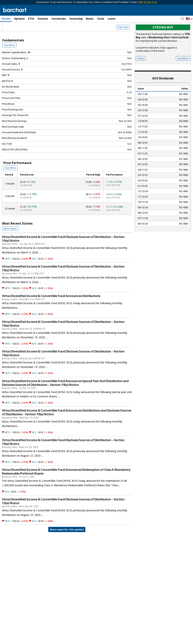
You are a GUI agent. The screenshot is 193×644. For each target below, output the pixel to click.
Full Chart (123, 43)
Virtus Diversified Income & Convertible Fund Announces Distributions (51, 312)
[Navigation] (34, 32)
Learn (111, 19)
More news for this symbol (67, 546)
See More (9, 61)
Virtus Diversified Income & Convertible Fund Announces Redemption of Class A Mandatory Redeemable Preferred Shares (66, 488)
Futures (43, 19)
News (90, 19)
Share (141, 74)
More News (10, 245)
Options (19, 19)
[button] (189, 19)
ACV (34, 275)
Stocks (6, 19)
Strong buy (163, 43)
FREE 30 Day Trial (147, 2)
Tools (101, 19)
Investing (76, 19)
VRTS (7, 275)
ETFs (31, 19)
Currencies (59, 19)
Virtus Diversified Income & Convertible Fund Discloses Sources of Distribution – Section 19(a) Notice (63, 255)
